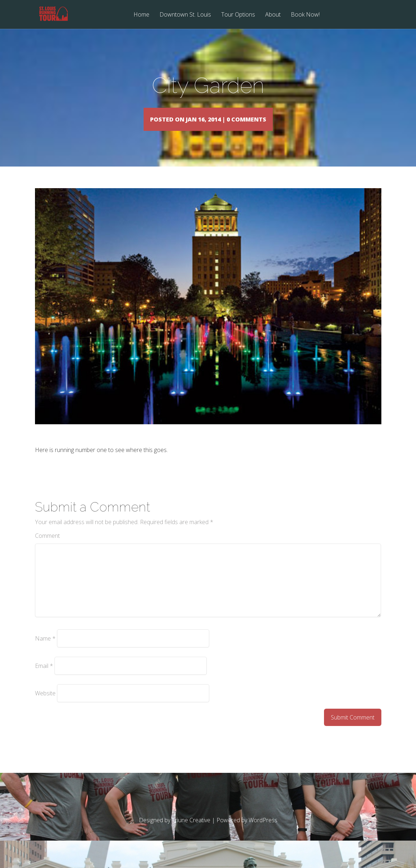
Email (44, 676)
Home (141, 15)
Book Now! (305, 15)
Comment (47, 546)
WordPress (263, 831)
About (273, 15)
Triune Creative (191, 831)
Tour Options (238, 15)
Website (45, 704)
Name (45, 649)
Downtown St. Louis (185, 15)
